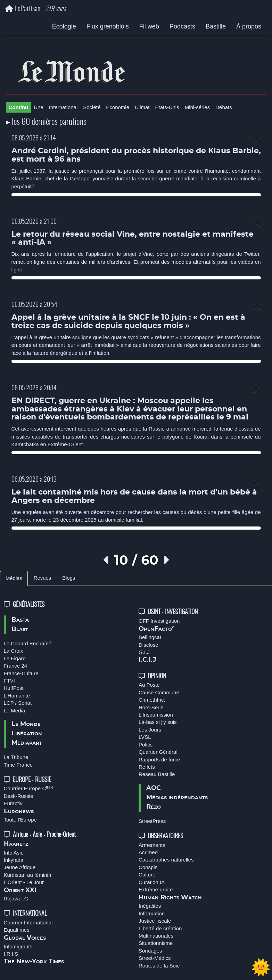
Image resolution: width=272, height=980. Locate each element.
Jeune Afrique (20, 867)
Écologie (64, 26)
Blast (20, 629)
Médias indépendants (177, 798)
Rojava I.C (16, 899)
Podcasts (182, 26)
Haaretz (16, 844)
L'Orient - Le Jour (24, 882)
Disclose (149, 645)
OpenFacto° (157, 629)
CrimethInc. (152, 700)
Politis (146, 745)
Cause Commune (159, 692)
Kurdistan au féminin (28, 875)
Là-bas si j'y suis (158, 722)
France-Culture (21, 673)
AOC (154, 788)
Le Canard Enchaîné (28, 643)
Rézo (154, 807)
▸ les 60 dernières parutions (46, 122)
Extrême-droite (156, 889)
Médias (14, 578)
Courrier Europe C (29, 788)
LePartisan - (36, 9)
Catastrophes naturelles (166, 860)
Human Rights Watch (170, 898)
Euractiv (13, 803)
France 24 (16, 666)
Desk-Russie (19, 796)
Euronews (19, 811)
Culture (147, 875)
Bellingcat (150, 637)
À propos (249, 26)
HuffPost (14, 688)
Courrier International (28, 922)
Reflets (147, 767)
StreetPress (152, 821)
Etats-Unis (167, 107)
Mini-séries (197, 107)
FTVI (10, 681)
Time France (18, 765)
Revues (42, 578)
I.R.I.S (11, 954)
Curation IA (152, 882)
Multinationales (156, 936)
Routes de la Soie (159, 966)
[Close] (257, 140)
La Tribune (16, 757)
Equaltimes (17, 930)
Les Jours (150, 730)
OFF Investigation (159, 621)
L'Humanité (17, 696)
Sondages (150, 951)
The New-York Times (34, 962)
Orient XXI (20, 890)
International (63, 107)
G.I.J (144, 652)
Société (92, 107)
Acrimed (148, 852)
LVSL (145, 737)
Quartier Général (158, 752)
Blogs (69, 578)
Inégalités (150, 906)
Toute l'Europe (20, 820)
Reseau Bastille (157, 774)
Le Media (15, 710)
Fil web (149, 26)
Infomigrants (18, 946)
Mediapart (27, 743)
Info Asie (14, 853)
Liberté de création (160, 928)
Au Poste (149, 685)
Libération (27, 734)
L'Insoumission (156, 715)
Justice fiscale (155, 921)
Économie (118, 107)
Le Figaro (15, 658)
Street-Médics (155, 958)
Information (152, 913)
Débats (224, 107)
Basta (20, 620)
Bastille (216, 26)
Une (39, 107)
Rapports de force (159, 759)
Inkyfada (14, 860)
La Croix (14, 651)
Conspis (148, 867)
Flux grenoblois (108, 26)
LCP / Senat (18, 703)
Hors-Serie (151, 707)
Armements (152, 845)
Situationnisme (156, 943)
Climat (142, 107)
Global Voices (25, 938)
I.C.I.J (147, 660)
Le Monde (26, 724)
